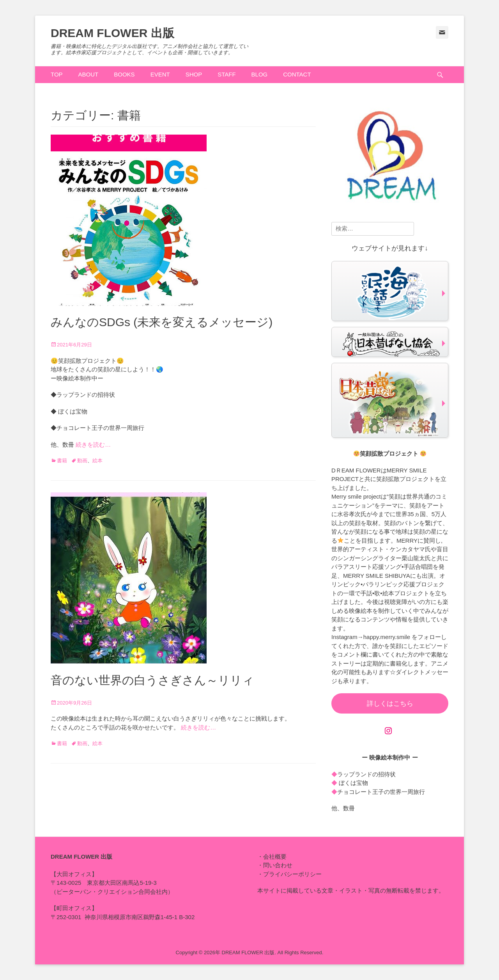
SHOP (194, 74)
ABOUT (88, 74)
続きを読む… (93, 445)
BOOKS (124, 74)
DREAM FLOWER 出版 (112, 33)
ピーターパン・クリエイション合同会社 (109, 892)
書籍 (62, 461)
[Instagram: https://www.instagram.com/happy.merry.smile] (388, 731)
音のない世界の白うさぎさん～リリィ (152, 680)
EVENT (160, 74)
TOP (57, 74)
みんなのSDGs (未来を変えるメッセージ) (162, 322)
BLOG (260, 74)
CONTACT (297, 74)
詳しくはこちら (390, 704)
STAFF (226, 74)
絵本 (97, 461)
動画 (82, 461)
